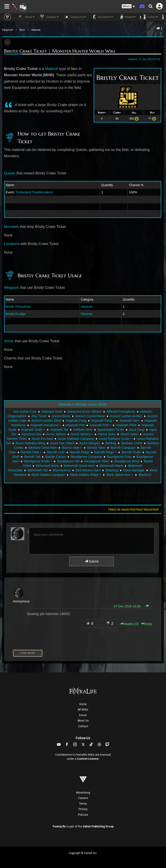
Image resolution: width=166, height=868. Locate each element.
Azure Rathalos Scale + (115, 439)
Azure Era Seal (42, 439)
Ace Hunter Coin (25, 412)
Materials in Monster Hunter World (82, 404)
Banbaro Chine (132, 443)
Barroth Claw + (31, 452)
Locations (12, 244)
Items (22, 30)
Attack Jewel (129, 434)
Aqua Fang (137, 430)
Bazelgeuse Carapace (86, 457)
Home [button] (26, 17)
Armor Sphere (56, 434)
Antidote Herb (83, 430)
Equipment (8, 30)
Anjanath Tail (59, 430)
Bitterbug (112, 470)
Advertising (83, 793)
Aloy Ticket (39, 416)
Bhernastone (62, 470)
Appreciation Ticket (111, 430)
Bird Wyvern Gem (88, 470)
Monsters (11, 227)
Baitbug (111, 443)
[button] (128, 6)
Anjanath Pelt (75, 425)
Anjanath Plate (126, 425)
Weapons (12, 288)
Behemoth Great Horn (79, 466)
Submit (92, 561)
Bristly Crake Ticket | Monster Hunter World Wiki (59, 51)
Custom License (88, 759)
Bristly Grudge (16, 314)
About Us (83, 721)
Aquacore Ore (31, 434)
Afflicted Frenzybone (121, 412)
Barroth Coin (56, 452)
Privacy (83, 809)
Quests (10, 173)
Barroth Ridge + (105, 452)
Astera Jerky (107, 434)
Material (51, 69)
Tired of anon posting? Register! (133, 510)
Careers (83, 798)
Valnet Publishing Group (98, 826)
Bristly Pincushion (18, 307)
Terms (83, 804)
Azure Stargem (90, 443)
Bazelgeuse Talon (97, 461)
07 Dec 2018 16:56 (127, 606)
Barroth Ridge (80, 452)
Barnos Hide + (72, 448)
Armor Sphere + (82, 434)
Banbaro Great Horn (43, 448)
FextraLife (59, 826)
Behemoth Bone (47, 466)
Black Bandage (134, 470)
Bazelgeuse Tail (68, 461)
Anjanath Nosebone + (46, 425)
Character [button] (74, 17)
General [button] (49, 17)
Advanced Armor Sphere (84, 412)
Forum (83, 715)
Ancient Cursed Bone (90, 416)
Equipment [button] (102, 17)
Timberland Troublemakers (34, 192)
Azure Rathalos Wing (30, 443)
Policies (83, 815)
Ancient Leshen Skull (46, 421)
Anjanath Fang (76, 421)
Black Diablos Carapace (48, 475)
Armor (9, 341)
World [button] (126, 17)
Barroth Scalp (131, 452)
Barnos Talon (96, 448)
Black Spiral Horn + (120, 475)
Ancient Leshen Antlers (126, 416)
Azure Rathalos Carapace (76, 439)
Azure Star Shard (62, 443)
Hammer (87, 307)
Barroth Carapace (123, 448)
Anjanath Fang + (103, 421)
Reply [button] (147, 624)
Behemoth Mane (111, 466)
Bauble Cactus (56, 457)
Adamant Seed (52, 412)
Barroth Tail (32, 457)
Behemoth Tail (37, 470)
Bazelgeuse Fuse (119, 457)
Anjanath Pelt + (100, 425)
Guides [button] (149, 17)
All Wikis (83, 710)
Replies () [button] (130, 624)
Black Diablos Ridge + (86, 475)
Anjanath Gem (130, 421)
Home (83, 704)
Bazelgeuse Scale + (38, 461)
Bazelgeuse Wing (127, 461)
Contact (83, 726)
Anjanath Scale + (33, 430)
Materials (36, 30)
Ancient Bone (61, 416)
